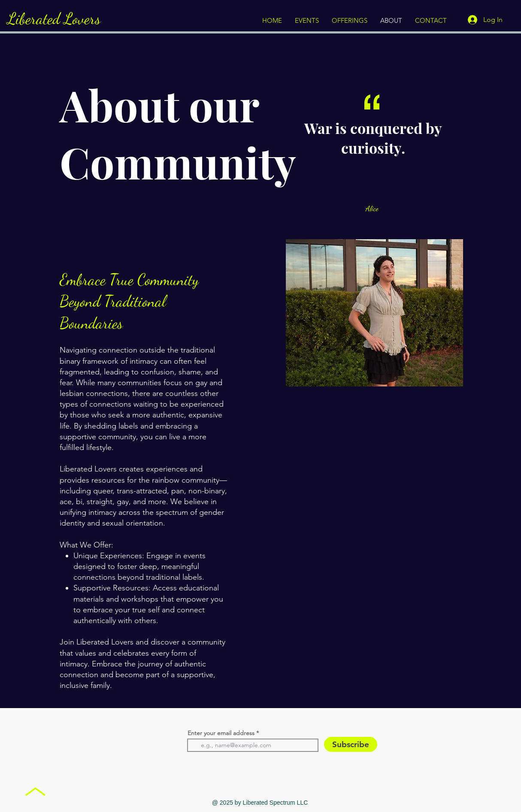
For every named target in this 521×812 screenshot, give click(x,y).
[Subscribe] (351, 744)
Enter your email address (221, 733)
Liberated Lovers (54, 19)
